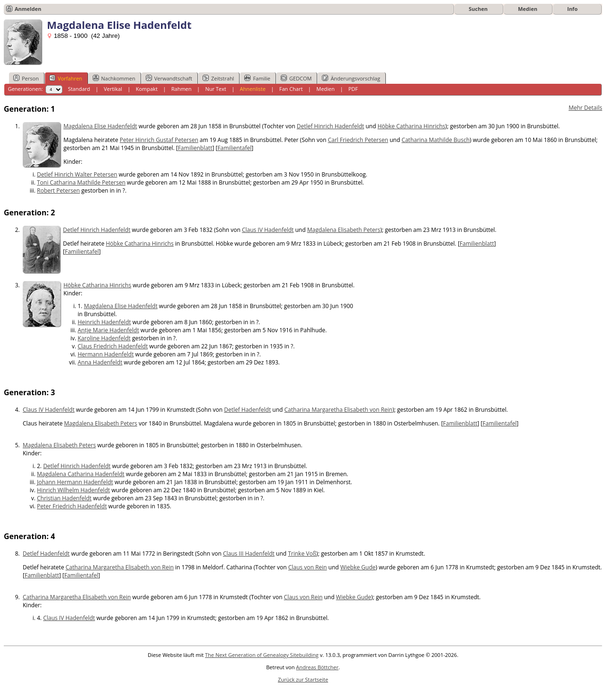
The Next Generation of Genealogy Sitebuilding (262, 655)
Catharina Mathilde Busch (436, 140)
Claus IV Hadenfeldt (268, 230)
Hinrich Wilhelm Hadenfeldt (73, 490)
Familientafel (234, 148)
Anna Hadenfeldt (100, 362)
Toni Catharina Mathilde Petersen (81, 182)
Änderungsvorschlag (351, 78)
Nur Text (215, 89)
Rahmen (182, 89)
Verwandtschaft (169, 78)
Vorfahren (66, 78)
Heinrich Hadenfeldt (104, 322)
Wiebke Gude (358, 567)
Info (572, 9)
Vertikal (113, 89)
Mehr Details (585, 108)
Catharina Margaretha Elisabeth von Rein (339, 410)
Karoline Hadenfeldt (104, 338)
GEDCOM (296, 78)
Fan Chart (291, 89)
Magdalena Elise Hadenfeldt (100, 126)
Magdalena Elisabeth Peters (344, 230)
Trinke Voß (302, 554)
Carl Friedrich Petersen (358, 140)
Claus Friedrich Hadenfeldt (113, 346)
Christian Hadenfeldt (64, 498)
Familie (257, 78)
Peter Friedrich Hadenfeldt (72, 506)
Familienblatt (195, 148)
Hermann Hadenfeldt (106, 354)
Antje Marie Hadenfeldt (108, 330)
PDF (353, 89)
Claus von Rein (308, 567)
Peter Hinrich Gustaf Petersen (159, 140)
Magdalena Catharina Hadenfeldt (81, 474)
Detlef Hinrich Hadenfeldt (330, 126)
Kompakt (147, 89)
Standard (79, 89)
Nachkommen (114, 78)
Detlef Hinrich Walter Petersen (77, 174)
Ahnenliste (253, 89)
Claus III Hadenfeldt (249, 554)
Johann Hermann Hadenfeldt (75, 482)
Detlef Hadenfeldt (247, 410)
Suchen (478, 9)
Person (26, 78)
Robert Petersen (58, 191)
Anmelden (28, 9)
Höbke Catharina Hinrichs (411, 126)
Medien (528, 9)
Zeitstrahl (218, 78)
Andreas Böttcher (317, 667)
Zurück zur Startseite (303, 679)
